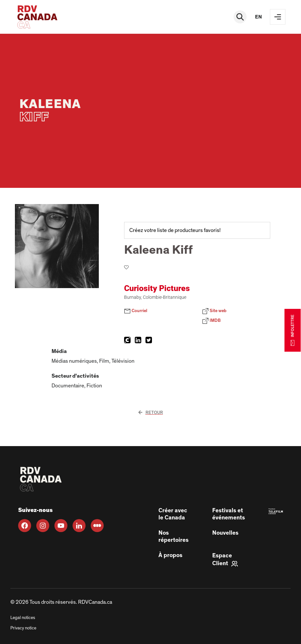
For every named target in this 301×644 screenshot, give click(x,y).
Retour (151, 413)
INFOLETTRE (293, 330)
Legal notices (23, 618)
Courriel (136, 311)
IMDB (211, 321)
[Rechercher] (240, 17)
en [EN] (258, 17)
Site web (214, 311)
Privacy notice (23, 628)
